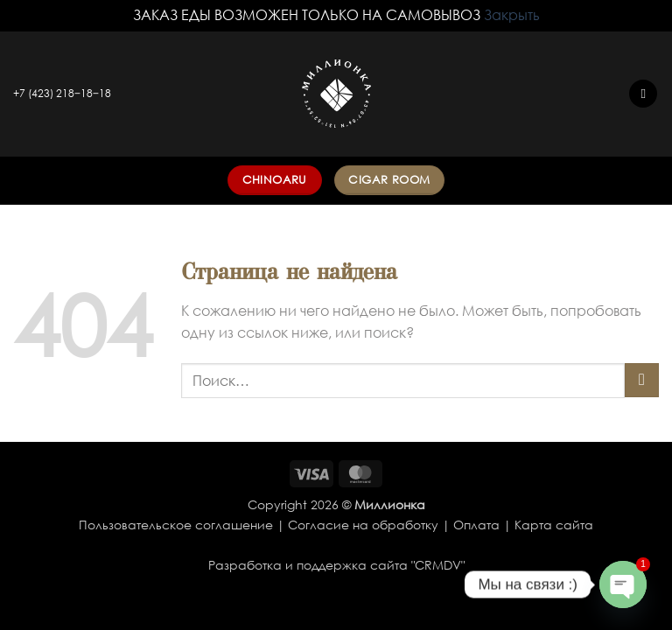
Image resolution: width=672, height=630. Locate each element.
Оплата (476, 525)
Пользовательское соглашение (176, 525)
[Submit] (642, 380)
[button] (643, 94)
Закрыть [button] (512, 15)
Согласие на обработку (363, 525)
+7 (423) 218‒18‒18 (62, 93)
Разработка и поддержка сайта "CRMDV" (336, 565)
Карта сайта (554, 525)
